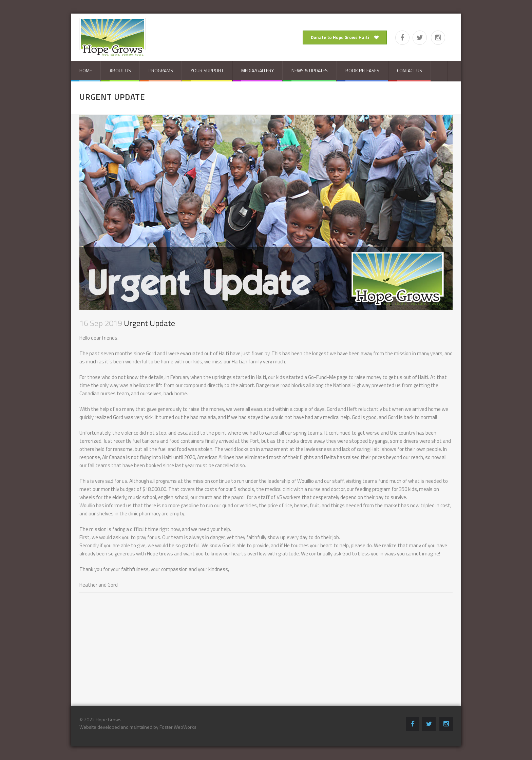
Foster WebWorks (178, 727)
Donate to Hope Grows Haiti (345, 37)
